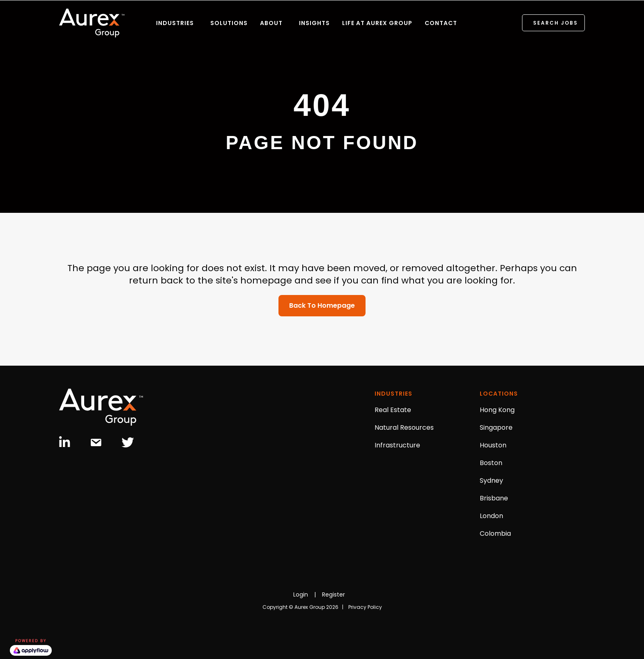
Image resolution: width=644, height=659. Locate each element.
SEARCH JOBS (555, 23)
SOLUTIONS (229, 23)
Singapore (496, 427)
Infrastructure (397, 445)
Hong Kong (497, 410)
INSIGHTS (314, 23)
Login (301, 594)
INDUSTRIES (175, 23)
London (491, 516)
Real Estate (393, 410)
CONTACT (441, 23)
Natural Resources (404, 427)
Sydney (491, 480)
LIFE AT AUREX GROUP (377, 23)
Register (333, 594)
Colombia (495, 533)
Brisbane (494, 498)
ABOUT (271, 23)
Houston (493, 445)
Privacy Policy (365, 607)
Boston (491, 463)
